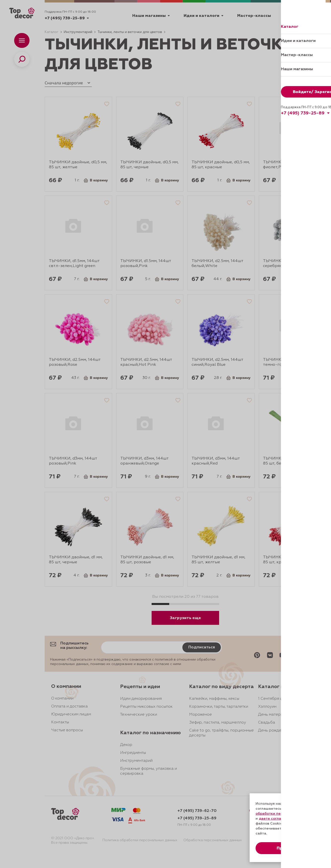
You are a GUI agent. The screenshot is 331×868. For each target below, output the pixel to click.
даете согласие (273, 819)
